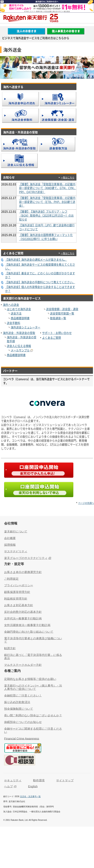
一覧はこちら (68, 178)
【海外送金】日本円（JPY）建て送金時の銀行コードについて (47, 227)
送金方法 (16, 313)
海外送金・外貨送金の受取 (19, 333)
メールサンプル (20, 350)
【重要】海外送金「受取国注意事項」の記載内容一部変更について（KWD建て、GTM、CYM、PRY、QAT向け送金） (48, 188)
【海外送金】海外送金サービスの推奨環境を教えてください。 (40, 266)
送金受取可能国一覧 (62, 313)
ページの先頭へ (86, 503)
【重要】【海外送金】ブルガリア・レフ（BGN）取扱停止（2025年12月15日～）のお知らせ (46, 215)
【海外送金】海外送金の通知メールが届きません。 (36, 260)
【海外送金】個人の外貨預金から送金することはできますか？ (40, 289)
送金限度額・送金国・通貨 (62, 309)
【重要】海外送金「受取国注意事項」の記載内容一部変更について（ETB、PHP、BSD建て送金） (47, 202)
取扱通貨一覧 (58, 318)
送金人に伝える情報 (19, 346)
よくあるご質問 (52, 338)
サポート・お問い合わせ (57, 333)
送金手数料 (14, 323)
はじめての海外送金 (19, 309)
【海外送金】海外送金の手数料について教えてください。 (40, 282)
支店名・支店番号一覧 (30, 796)
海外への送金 (11, 305)
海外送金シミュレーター (26, 327)
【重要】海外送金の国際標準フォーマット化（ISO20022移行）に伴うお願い (46, 237)
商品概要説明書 (20, 318)
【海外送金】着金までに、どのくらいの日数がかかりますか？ (40, 275)
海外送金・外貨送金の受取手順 (22, 339)
